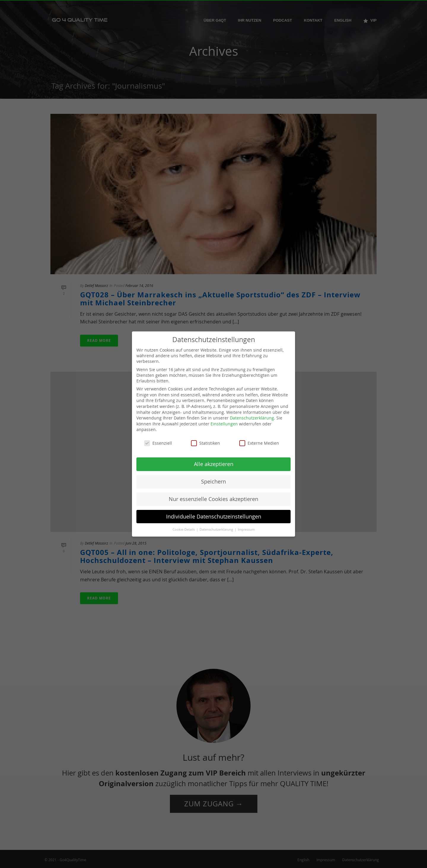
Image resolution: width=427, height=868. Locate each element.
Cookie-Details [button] (184, 529)
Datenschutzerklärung (252, 418)
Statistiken (205, 443)
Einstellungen (224, 424)
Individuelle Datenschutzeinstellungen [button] (214, 517)
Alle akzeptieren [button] (214, 464)
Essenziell (158, 443)
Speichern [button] (213, 482)
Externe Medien (259, 443)
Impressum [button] (246, 529)
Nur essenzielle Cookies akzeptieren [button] (213, 499)
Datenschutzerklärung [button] (217, 529)
